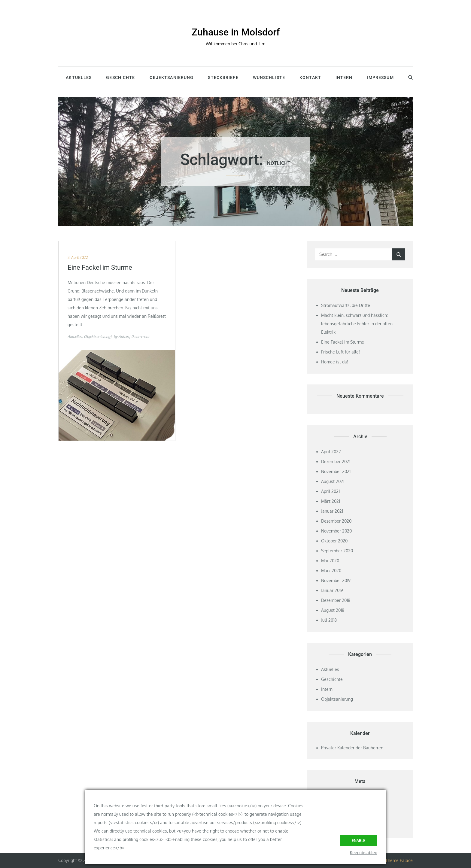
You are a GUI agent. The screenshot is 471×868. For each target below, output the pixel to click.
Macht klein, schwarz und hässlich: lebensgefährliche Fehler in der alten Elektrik (357, 324)
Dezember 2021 (336, 461)
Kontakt (310, 77)
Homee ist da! (335, 362)
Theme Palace (399, 860)
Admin (124, 337)
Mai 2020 (330, 561)
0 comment (140, 337)
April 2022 (331, 452)
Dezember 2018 (336, 600)
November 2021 (336, 471)
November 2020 (336, 531)
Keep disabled (364, 853)
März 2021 (331, 501)
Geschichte (120, 77)
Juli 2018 (329, 620)
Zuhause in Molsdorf (236, 32)
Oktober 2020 (334, 541)
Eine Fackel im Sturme (100, 267)
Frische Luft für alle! (340, 352)
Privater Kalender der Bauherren (352, 748)
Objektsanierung (172, 77)
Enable (359, 841)
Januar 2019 (332, 590)
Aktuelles (79, 77)
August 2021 (333, 481)
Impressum (380, 77)
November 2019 (336, 580)
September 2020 (337, 551)
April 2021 (330, 491)
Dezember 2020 (336, 521)
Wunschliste (269, 77)
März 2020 (331, 571)
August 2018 (333, 610)
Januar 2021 (332, 511)
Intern (344, 77)
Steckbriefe (223, 77)
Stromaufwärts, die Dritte (346, 305)
